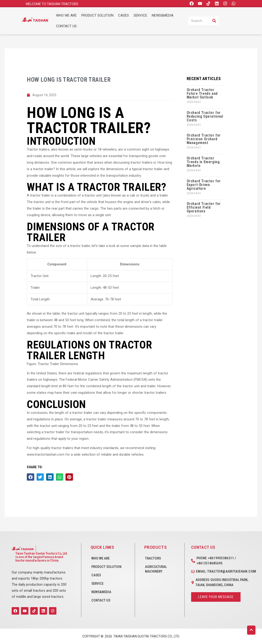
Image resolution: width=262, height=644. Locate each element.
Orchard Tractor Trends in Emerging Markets (203, 162)
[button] (31, 478)
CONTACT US (66, 26)
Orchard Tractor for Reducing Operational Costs (205, 116)
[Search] (214, 21)
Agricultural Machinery (156, 569)
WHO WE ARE (66, 15)
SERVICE (140, 15)
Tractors (153, 558)
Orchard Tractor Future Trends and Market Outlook (202, 93)
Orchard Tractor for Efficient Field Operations (204, 207)
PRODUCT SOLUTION (97, 15)
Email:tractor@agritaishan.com (226, 571)
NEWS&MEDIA (163, 15)
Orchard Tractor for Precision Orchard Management (204, 139)
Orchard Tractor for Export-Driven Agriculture (204, 185)
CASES (124, 15)
